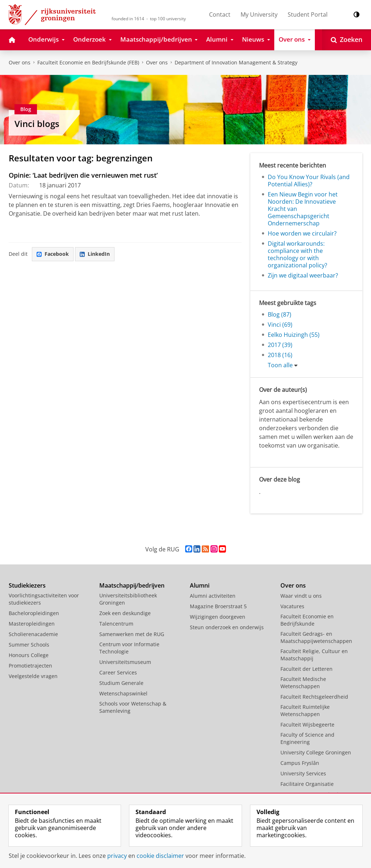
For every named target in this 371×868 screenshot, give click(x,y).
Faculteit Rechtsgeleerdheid (314, 697)
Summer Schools (29, 645)
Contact (220, 14)
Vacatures (292, 606)
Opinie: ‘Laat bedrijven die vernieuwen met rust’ (83, 175)
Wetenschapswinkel (123, 693)
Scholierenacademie (33, 634)
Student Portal (308, 14)
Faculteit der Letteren (307, 669)
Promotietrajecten (30, 666)
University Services (303, 773)
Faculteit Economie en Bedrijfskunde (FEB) (88, 62)
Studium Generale (121, 683)
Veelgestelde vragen (33, 676)
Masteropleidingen (32, 624)
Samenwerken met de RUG (132, 634)
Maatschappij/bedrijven (132, 585)
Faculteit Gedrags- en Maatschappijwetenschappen (316, 637)
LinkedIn (95, 254)
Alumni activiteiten (213, 596)
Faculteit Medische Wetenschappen (303, 683)
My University (259, 14)
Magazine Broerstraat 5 (218, 606)
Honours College (29, 655)
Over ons (20, 62)
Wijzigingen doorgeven (218, 617)
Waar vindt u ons (301, 596)
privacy (117, 856)
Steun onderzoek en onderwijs (227, 627)
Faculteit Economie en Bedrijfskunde (307, 620)
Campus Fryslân (300, 763)
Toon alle (280, 365)
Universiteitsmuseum (125, 662)
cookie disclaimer (160, 856)
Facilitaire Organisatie (307, 784)
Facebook (53, 254)
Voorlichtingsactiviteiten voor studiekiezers (44, 599)
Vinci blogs (37, 124)
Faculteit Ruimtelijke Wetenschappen (305, 710)
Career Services (118, 672)
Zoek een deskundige (125, 613)
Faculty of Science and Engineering (307, 738)
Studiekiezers (27, 585)
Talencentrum (116, 624)
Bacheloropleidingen (34, 613)
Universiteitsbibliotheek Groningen (128, 599)
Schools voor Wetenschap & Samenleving (133, 707)
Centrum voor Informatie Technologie (129, 648)
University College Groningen (316, 752)
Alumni (200, 585)
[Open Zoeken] (347, 40)
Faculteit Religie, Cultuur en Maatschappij (314, 655)
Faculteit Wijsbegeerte (307, 725)
